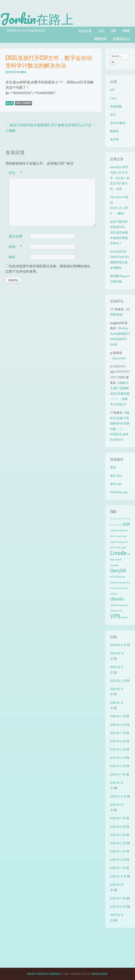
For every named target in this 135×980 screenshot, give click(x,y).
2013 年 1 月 (118, 868)
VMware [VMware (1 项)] (114, 611)
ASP (114, 31)
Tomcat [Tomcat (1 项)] (113, 588)
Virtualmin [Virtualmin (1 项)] (123, 605)
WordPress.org (119, 492)
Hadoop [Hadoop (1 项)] (120, 542)
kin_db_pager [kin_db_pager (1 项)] (120, 547)
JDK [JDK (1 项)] (112, 547)
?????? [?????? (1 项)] (119, 525)
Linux (126, 31)
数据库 (114, 131)
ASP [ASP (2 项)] (127, 524)
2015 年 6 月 (118, 741)
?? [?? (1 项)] (111, 519)
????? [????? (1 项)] (113, 525)
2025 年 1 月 (118, 681)
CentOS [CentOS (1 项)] (113, 530)
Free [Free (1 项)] (124, 536)
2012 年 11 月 (118, 876)
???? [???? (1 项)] (128, 519)
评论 (15, 173)
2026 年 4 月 (118, 645)
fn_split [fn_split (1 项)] (118, 536)
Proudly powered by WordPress (44, 974)
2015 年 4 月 (118, 758)
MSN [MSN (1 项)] (112, 560)
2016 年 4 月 (118, 725)
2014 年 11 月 (118, 797)
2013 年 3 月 (118, 860)
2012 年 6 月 (118, 907)
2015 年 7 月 (118, 733)
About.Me (100, 39)
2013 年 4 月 (118, 852)
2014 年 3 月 (118, 835)
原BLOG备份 (121, 39)
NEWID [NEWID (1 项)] (118, 560)
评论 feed (116, 484)
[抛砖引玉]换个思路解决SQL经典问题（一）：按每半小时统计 (120, 394)
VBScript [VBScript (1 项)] (114, 605)
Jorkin (23, 72)
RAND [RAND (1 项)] (118, 577)
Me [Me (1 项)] (129, 554)
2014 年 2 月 (118, 843)
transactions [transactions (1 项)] (123, 588)
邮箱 (15, 247)
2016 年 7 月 (118, 716)
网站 (12, 257)
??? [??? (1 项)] (120, 519)
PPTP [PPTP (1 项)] (112, 577)
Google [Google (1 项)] (113, 542)
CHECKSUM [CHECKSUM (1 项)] (122, 530)
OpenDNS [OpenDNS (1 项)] (114, 565)
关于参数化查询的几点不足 (73, 125)
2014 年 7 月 (118, 818)
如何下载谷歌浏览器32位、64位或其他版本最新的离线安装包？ (119, 233)
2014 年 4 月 (118, 827)
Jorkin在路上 (37, 19)
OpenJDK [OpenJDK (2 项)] (118, 571)
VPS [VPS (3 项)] (115, 616)
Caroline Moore (99, 974)
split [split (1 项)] (124, 583)
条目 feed (116, 476)
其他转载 (85, 31)
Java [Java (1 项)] (126, 542)
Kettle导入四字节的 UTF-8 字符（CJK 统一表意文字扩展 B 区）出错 (120, 178)
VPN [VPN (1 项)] (120, 611)
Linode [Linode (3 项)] (118, 553)
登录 (113, 467)
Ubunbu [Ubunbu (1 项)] (114, 594)
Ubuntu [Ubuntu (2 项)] (117, 599)
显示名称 (15, 236)
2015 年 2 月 (118, 766)
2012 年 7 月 (118, 898)
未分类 (10, 103)
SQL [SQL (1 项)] (128, 583)
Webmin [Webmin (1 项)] (124, 617)
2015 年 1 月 (118, 775)
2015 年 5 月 (118, 750)
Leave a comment (23, 103)
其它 (102, 31)
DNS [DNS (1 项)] (112, 536)
